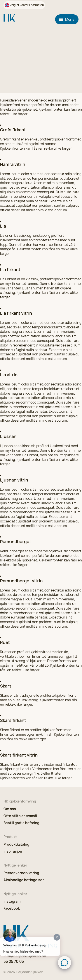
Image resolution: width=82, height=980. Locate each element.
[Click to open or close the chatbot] (65, 963)
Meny (67, 19)
